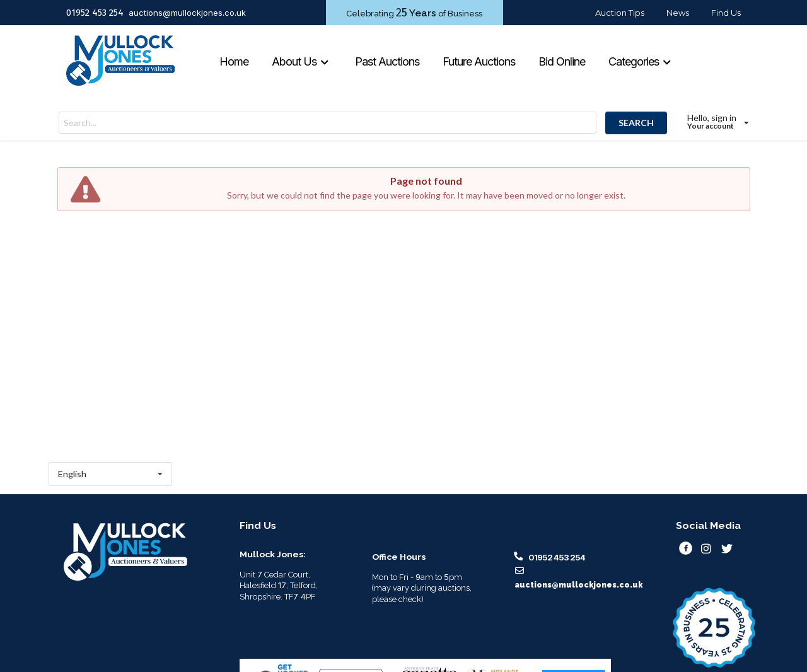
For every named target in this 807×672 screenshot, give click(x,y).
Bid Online (562, 61)
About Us (300, 61)
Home (234, 61)
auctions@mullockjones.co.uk (187, 13)
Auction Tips (620, 13)
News (678, 13)
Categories (640, 61)
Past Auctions (387, 61)
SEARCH (636, 123)
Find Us (726, 13)
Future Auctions (479, 61)
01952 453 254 (95, 13)
